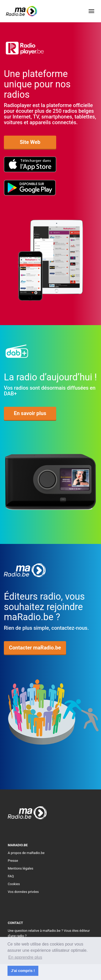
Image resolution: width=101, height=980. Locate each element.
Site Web (30, 142)
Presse (13, 861)
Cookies (14, 884)
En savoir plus (30, 413)
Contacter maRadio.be (35, 648)
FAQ (11, 876)
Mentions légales (21, 868)
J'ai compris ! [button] (23, 971)
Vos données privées (23, 892)
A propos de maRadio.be (26, 853)
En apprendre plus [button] (25, 957)
